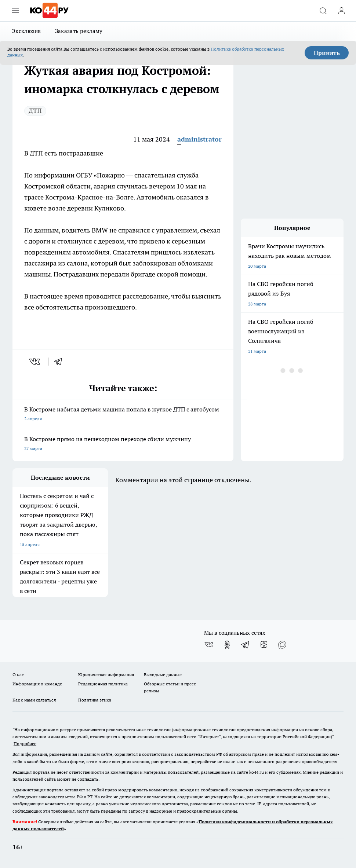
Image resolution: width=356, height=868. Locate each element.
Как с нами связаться (34, 700)
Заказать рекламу (79, 31)
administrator (199, 139)
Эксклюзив (26, 31)
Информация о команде (37, 684)
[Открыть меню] (15, 11)
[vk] (35, 362)
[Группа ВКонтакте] (209, 645)
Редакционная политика (103, 684)
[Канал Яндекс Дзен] (264, 645)
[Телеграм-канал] (246, 645)
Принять (327, 53)
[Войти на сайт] (341, 11)
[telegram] (61, 362)
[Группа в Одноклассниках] (227, 645)
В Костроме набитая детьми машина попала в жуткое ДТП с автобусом (123, 415)
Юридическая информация (106, 675)
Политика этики (95, 700)
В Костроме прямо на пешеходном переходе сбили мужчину (123, 444)
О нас (18, 675)
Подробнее (25, 744)
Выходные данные (163, 675)
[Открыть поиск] (323, 11)
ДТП (35, 111)
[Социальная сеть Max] (282, 645)
